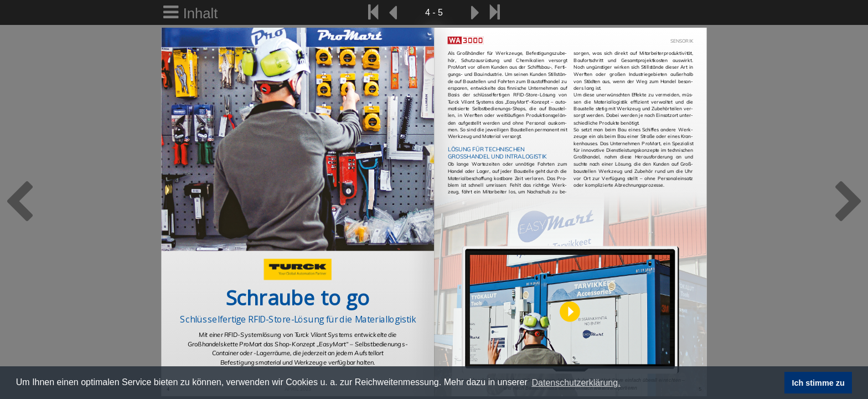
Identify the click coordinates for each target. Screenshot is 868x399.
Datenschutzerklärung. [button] (576, 383)
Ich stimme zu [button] (818, 383)
